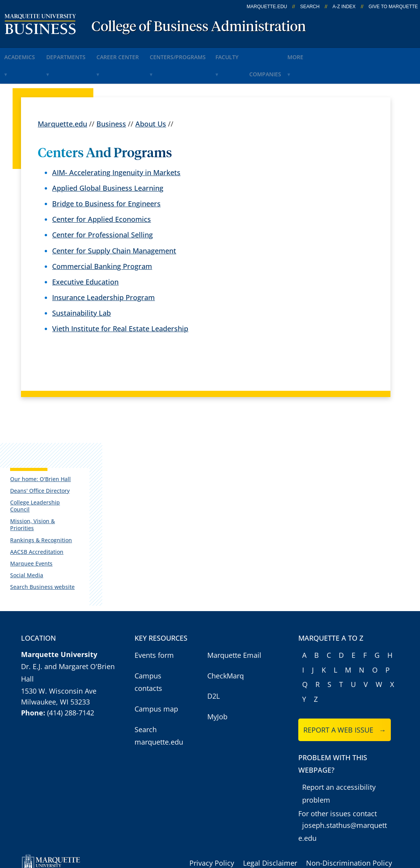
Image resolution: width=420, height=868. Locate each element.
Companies (313, 54)
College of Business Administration (199, 27)
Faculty (268, 54)
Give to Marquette (393, 7)
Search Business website (45, 551)
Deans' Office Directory (43, 468)
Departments (80, 54)
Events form (154, 620)
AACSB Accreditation (39, 515)
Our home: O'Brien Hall (43, 456)
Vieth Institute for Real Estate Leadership (120, 305)
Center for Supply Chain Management (114, 227)
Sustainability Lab (81, 290)
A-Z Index (344, 7)
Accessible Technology (362, 841)
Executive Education (85, 258)
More (354, 54)
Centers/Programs (209, 54)
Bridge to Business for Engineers (106, 180)
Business (111, 100)
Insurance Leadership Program (103, 274)
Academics (25, 54)
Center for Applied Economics (101, 196)
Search (310, 7)
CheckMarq (226, 641)
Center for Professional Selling (102, 211)
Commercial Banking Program (102, 242)
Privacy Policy (212, 828)
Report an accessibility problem (339, 758)
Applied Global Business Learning (108, 165)
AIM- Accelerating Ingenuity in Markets (116, 149)
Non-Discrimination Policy (349, 828)
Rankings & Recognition (44, 503)
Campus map (156, 674)
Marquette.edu (62, 100)
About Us (151, 100)
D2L (213, 661)
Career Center (140, 54)
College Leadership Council (48, 480)
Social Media (29, 539)
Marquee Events (34, 527)
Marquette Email (234, 620)
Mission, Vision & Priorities (48, 492)
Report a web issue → (345, 695)
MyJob (217, 682)
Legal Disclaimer (270, 828)
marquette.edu (267, 7)
